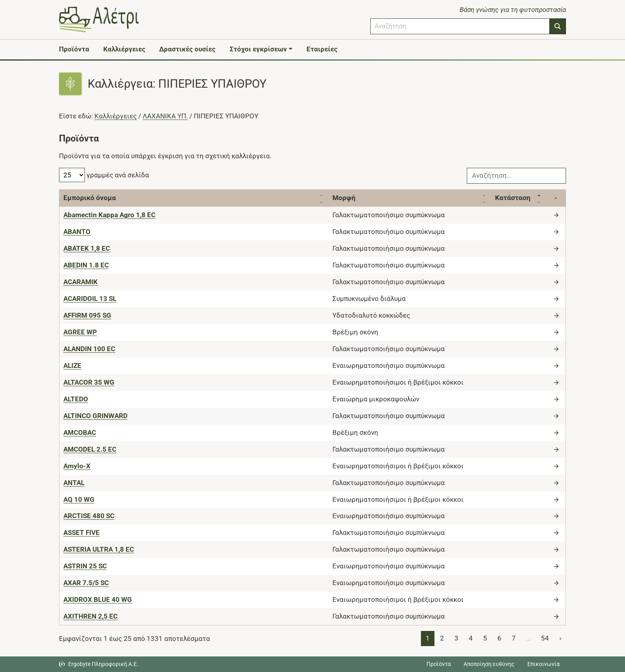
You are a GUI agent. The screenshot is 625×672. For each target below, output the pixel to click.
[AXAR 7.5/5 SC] (86, 583)
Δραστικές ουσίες (187, 49)
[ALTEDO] (76, 399)
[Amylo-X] (77, 466)
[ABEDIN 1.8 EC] (86, 265)
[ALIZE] (72, 365)
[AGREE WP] (80, 332)
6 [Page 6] (499, 638)
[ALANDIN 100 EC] (89, 349)
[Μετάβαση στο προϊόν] (557, 215)
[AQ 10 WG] (79, 499)
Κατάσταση (513, 198)
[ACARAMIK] (81, 282)
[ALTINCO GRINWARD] (95, 416)
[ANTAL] (74, 483)
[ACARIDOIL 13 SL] (90, 299)
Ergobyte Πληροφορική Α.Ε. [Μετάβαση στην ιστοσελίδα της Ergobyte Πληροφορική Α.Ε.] (103, 664)
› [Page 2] (560, 638)
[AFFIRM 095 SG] (87, 315)
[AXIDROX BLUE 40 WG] (98, 599)
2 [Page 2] (442, 638)
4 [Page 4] (471, 638)
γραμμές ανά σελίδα (104, 175)
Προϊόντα (74, 49)
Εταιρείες (322, 49)
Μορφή (344, 198)
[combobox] (460, 26)
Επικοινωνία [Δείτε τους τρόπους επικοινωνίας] (543, 664)
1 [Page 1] (428, 638)
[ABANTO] (77, 232)
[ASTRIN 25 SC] (85, 566)
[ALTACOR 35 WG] (89, 382)
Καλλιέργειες (124, 49)
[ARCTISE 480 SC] (89, 516)
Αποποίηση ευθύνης (489, 664)
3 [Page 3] (456, 638)
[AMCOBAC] (80, 432)
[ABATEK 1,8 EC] (87, 248)
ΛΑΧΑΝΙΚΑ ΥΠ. (165, 116)
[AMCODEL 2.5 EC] (90, 449)
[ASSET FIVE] (82, 532)
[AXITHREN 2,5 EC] (90, 616)
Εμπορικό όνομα (90, 198)
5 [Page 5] (485, 638)
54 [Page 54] (545, 638)
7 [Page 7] (514, 638)
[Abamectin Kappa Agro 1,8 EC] (109, 215)
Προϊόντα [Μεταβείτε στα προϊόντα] (439, 664)
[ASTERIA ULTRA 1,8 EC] (99, 549)
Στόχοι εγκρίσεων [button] (258, 49)
